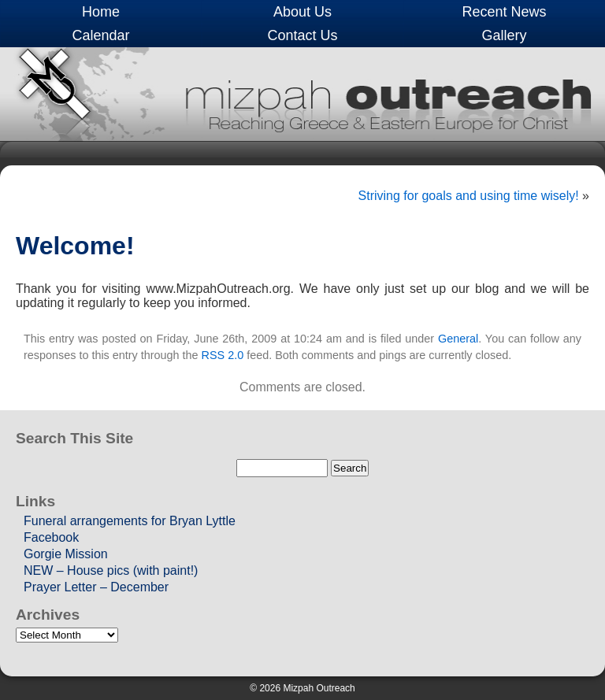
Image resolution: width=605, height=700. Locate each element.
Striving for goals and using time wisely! (469, 196)
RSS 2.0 (223, 355)
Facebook (51, 537)
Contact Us (302, 35)
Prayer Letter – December (96, 587)
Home (101, 12)
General (458, 339)
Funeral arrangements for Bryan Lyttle (130, 521)
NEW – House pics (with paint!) (111, 570)
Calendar (100, 35)
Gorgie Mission (66, 554)
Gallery (504, 35)
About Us (302, 12)
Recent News (504, 12)
